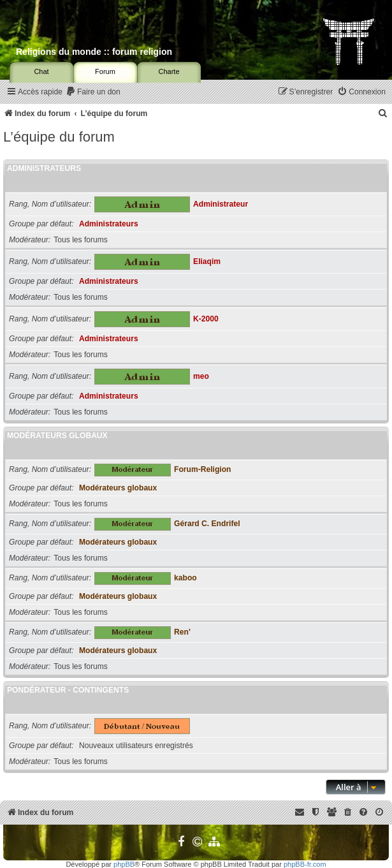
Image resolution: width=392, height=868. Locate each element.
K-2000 (206, 319)
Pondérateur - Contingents (68, 690)
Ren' (182, 632)
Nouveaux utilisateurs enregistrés (136, 746)
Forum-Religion (202, 469)
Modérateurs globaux (57, 436)
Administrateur (221, 204)
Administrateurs (44, 168)
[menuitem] (93, 92)
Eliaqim (207, 261)
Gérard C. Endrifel (207, 524)
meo (201, 376)
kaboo (185, 578)
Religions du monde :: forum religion (94, 52)
